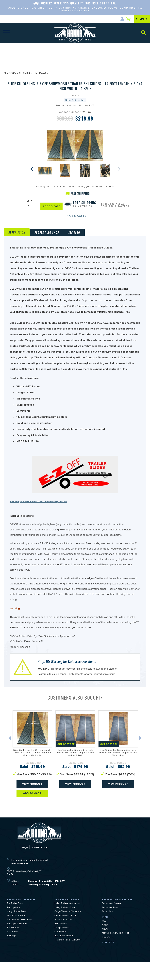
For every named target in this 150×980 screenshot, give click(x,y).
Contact (108, 960)
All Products (12, 73)
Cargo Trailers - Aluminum (68, 929)
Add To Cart (32, 811)
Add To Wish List (78, 216)
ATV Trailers (61, 942)
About (105, 943)
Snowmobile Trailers (65, 938)
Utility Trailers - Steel (65, 925)
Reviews (106, 955)
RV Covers (13, 950)
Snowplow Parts (110, 925)
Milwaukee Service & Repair (116, 951)
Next (120, 169)
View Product (32, 802)
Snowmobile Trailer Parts (20, 938)
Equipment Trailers (64, 954)
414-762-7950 (20, 881)
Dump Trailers (62, 946)
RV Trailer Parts (15, 921)
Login (24, 865)
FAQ (104, 939)
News (105, 947)
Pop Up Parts (14, 925)
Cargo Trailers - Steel (65, 934)
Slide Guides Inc (75, 100)
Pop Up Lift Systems (17, 942)
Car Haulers (60, 950)
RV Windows (14, 946)
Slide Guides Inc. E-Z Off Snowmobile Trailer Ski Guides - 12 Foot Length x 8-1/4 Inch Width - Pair (32, 771)
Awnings (11, 954)
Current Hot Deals (35, 73)
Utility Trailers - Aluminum (67, 921)
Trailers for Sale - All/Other (68, 958)
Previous (33, 169)
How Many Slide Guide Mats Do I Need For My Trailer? (41, 517)
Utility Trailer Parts (16, 934)
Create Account (41, 865)
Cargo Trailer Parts (17, 929)
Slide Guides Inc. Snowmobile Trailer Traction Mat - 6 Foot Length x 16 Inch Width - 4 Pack (75, 771)
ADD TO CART (51, 206)
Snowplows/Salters (112, 921)
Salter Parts (108, 929)
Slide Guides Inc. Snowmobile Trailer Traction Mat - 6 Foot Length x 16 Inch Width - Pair (118, 771)
